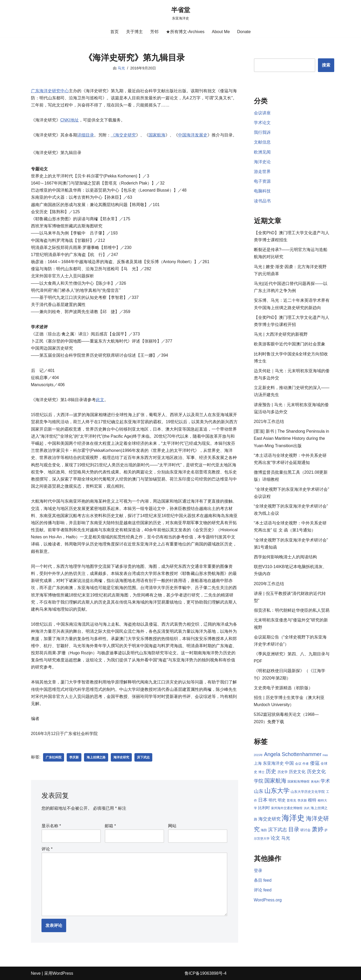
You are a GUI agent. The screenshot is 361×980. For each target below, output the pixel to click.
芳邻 (154, 32)
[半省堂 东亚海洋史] (181, 13)
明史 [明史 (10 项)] (282, 800)
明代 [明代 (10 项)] (273, 800)
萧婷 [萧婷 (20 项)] (318, 829)
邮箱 (110, 826)
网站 (172, 826)
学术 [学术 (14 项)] (325, 781)
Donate (244, 32)
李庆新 (74, 757)
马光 (121, 68)
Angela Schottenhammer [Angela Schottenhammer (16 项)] (293, 754)
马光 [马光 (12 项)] (286, 838)
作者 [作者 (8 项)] (306, 764)
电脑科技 (262, 191)
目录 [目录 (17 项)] (294, 829)
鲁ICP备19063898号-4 (206, 973)
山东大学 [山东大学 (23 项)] (277, 791)
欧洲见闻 (262, 152)
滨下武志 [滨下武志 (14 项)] (278, 830)
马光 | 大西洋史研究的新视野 (281, 334)
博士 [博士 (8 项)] (261, 772)
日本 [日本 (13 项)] (263, 800)
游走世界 (262, 172)
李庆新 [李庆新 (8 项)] (302, 800)
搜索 (326, 65)
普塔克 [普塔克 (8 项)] (291, 800)
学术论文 (262, 123)
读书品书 (262, 201)
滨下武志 (143, 757)
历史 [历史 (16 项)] (271, 771)
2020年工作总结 (269, 584)
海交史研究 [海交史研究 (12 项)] (270, 819)
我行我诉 (262, 132)
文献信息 (262, 142)
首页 (114, 32)
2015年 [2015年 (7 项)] (258, 755)
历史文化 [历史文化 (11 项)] (297, 772)
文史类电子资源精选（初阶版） (283, 688)
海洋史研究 (121, 757)
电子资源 (262, 181)
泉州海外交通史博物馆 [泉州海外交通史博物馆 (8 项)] (287, 808)
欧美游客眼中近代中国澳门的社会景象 (290, 344)
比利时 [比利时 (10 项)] (264, 808)
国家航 (155, 135)
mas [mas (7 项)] (325, 755)
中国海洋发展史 (193, 135)
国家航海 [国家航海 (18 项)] (275, 781)
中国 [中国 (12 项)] (289, 763)
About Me (221, 32)
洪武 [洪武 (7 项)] (307, 808)
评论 (47, 849)
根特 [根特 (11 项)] (312, 800)
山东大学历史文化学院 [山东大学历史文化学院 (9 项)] (308, 792)
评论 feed (263, 890)
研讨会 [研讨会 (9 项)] (305, 830)
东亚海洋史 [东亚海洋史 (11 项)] (273, 763)
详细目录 (86, 135)
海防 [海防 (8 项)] (264, 830)
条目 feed (263, 880)
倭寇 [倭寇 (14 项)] (315, 763)
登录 (258, 871)
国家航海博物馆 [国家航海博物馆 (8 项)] (299, 782)
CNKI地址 (70, 120)
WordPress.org (268, 900)
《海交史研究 (123, 135)
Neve (36, 973)
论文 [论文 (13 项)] (275, 838)
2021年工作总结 (269, 422)
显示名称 (51, 826)
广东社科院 (54, 757)
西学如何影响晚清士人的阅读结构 (285, 557)
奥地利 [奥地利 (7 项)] (315, 782)
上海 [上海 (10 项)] (258, 763)
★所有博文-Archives (185, 32)
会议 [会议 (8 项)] (298, 764)
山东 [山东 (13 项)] (259, 791)
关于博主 (134, 32)
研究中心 (60, 91)
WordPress (63, 973)
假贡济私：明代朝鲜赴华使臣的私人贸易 (292, 610)
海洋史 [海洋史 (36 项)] (293, 818)
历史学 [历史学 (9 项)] (283, 772)
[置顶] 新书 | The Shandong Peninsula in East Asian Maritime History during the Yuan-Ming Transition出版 (292, 438)
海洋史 (41, 91)
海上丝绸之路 (96, 757)
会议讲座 (262, 113)
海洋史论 (262, 162)
